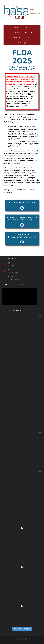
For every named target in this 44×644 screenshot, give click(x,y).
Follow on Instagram (22, 629)
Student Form (22, 234)
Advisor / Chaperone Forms (22, 217)
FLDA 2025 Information (22, 202)
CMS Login (22, 42)
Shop (19, 639)
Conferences (15, 37)
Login (25, 639)
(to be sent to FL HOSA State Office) (22, 220)
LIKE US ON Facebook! (13, 285)
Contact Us (30, 37)
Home (15, 27)
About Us (27, 27)
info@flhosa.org (14, 279)
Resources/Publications (22, 32)
